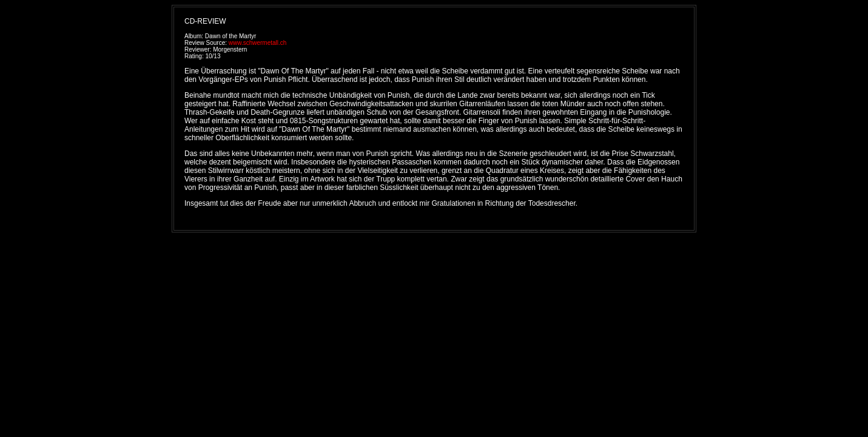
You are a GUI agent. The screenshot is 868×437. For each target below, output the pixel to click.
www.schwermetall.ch (258, 43)
